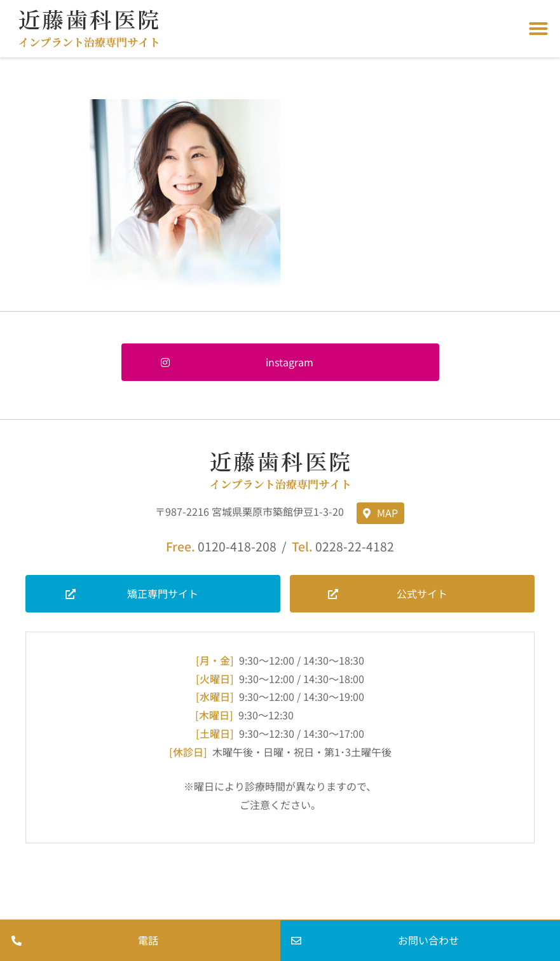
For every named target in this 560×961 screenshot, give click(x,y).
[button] (538, 29)
